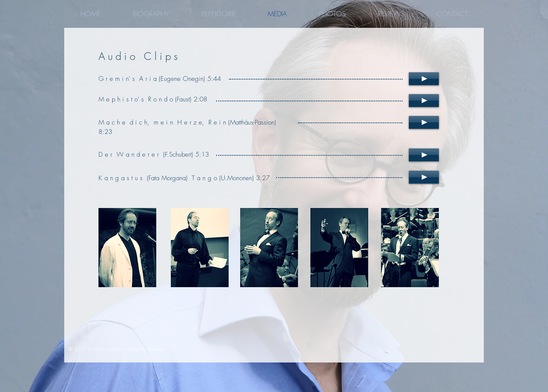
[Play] (424, 79)
